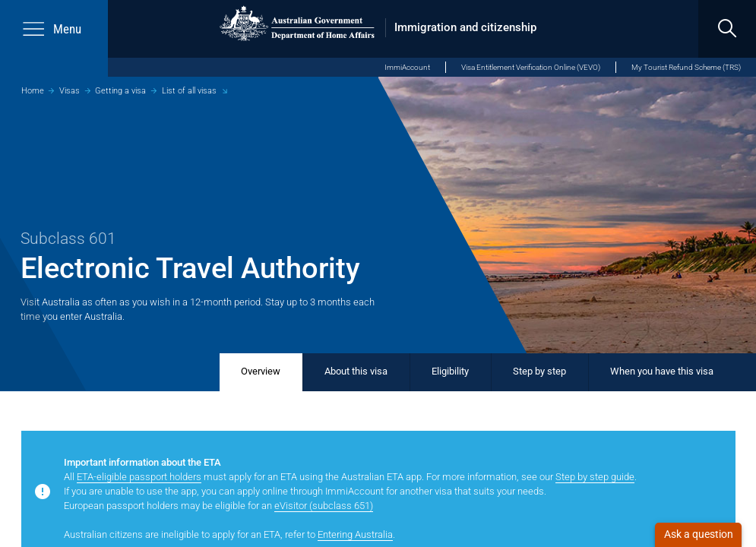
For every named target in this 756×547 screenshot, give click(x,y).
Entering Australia (355, 534)
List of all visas (189, 90)
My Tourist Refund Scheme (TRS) (686, 67)
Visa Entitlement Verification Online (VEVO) (531, 67)
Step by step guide (595, 477)
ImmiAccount (407, 67)
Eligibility (450, 371)
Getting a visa (120, 90)
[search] (727, 29)
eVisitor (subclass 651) (324, 506)
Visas (70, 90)
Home (33, 90)
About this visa (356, 371)
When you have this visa (662, 371)
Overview (261, 371)
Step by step (539, 371)
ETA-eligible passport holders (139, 477)
